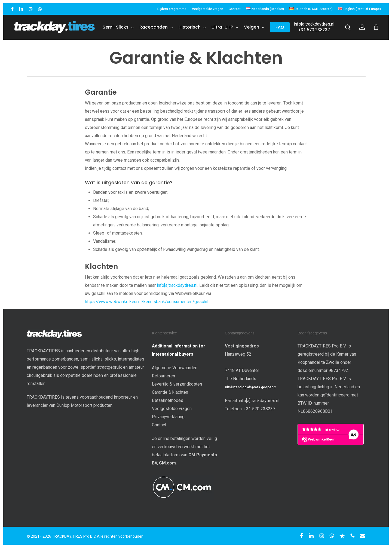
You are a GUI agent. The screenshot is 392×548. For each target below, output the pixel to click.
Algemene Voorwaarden (175, 368)
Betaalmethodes (168, 400)
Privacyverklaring (168, 417)
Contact (159, 425)
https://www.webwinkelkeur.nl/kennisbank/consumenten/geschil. (147, 302)
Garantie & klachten (170, 392)
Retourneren (163, 376)
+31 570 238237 (314, 30)
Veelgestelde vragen (172, 409)
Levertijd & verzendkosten (177, 384)
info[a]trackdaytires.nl (314, 24)
